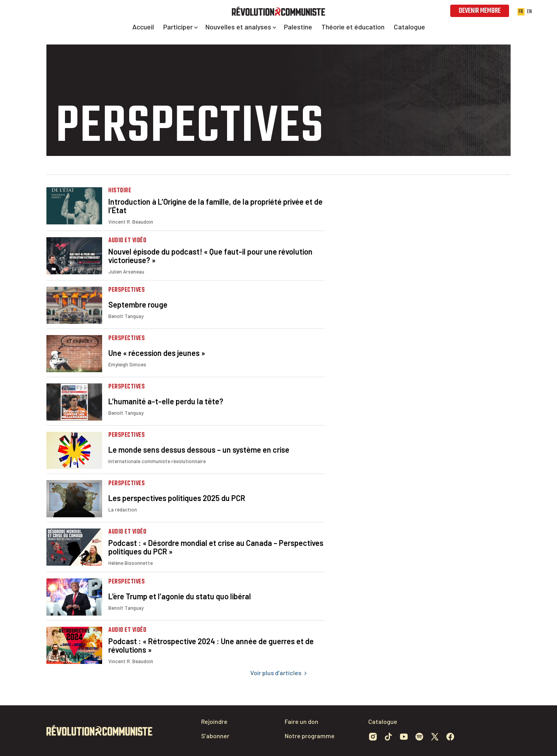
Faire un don (302, 721)
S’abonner (215, 736)
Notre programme (310, 736)
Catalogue (383, 721)
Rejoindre (214, 721)
